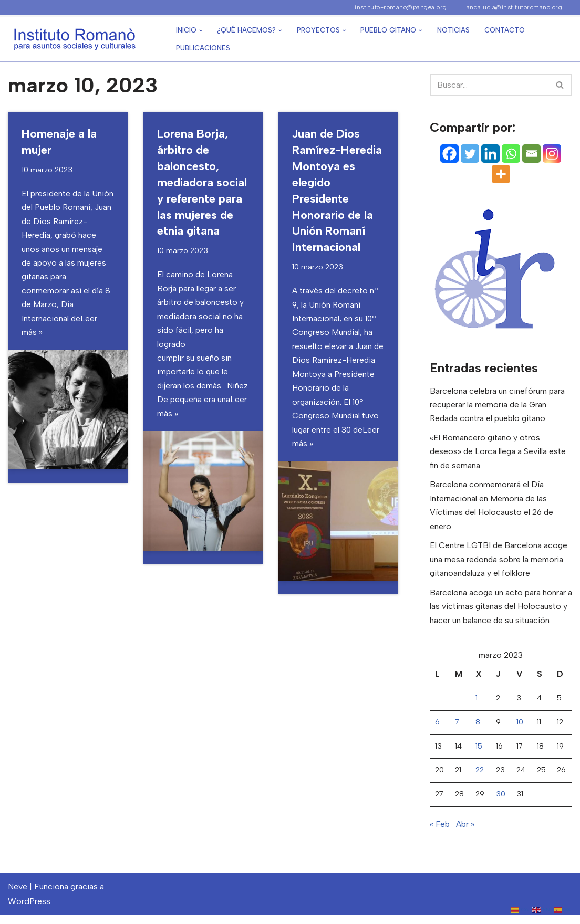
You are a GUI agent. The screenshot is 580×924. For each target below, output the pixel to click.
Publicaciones (203, 49)
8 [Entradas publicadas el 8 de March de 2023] (478, 730)
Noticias (453, 31)
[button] (201, 31)
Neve (18, 896)
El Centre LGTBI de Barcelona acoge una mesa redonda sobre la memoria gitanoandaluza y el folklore (500, 564)
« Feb (440, 833)
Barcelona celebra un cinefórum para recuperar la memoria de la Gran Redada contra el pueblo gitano (497, 406)
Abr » (465, 833)
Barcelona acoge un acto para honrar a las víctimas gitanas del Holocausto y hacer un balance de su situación (500, 612)
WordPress (29, 911)
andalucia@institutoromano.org (515, 7)
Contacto (505, 31)
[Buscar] (560, 85)
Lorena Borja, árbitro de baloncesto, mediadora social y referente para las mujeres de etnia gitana (202, 183)
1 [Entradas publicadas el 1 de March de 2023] (477, 706)
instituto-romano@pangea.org (401, 7)
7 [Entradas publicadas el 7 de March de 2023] (457, 730)
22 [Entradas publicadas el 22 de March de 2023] (480, 779)
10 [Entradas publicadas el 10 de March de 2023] (520, 730)
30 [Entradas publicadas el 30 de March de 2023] (501, 803)
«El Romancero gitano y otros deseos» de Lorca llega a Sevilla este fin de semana (499, 454)
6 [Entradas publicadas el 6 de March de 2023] (437, 730)
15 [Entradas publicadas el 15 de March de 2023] (479, 754)
